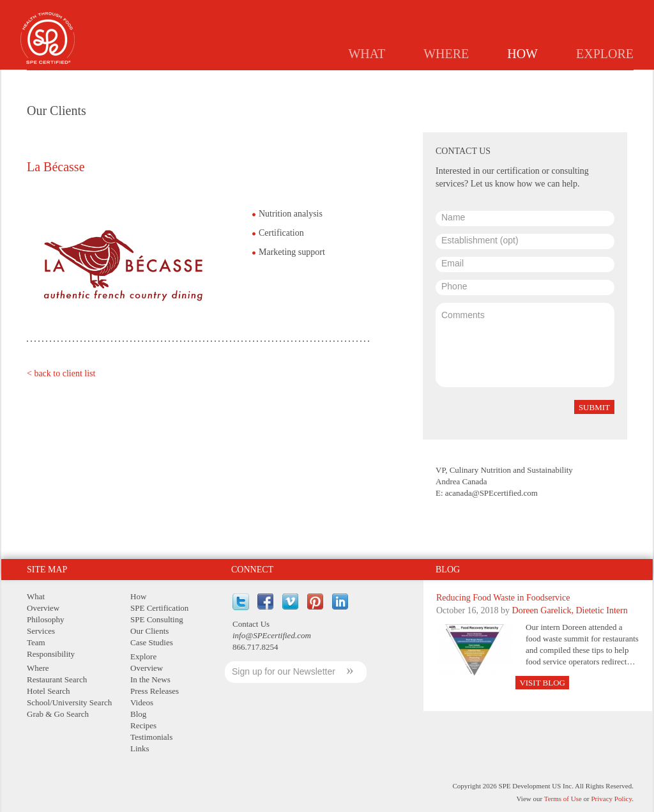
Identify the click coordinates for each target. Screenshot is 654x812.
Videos (142, 702)
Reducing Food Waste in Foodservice (503, 598)
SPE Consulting (157, 619)
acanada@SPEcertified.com (491, 493)
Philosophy (46, 619)
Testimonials (151, 737)
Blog (448, 570)
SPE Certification (159, 608)
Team (36, 642)
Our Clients (149, 631)
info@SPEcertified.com (272, 635)
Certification (396, 80)
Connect (252, 570)
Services (41, 631)
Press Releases (155, 691)
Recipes (143, 725)
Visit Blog (542, 683)
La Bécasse (56, 167)
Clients (531, 80)
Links (140, 748)
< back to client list (61, 373)
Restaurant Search (57, 679)
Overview (43, 608)
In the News (150, 679)
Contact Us (251, 624)
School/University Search (69, 702)
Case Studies (595, 80)
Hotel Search (49, 691)
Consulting (470, 80)
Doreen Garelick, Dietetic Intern (570, 610)
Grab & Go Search (58, 714)
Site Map (47, 570)
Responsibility (51, 654)
